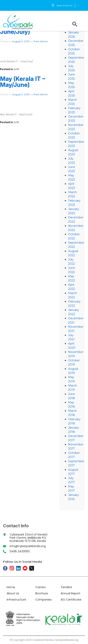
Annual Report (71, 593)
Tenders (66, 587)
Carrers (40, 587)
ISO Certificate (71, 600)
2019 (16, 69)
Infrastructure (16, 600)
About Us (13, 593)
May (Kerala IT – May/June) (23, 82)
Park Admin (41, 41)
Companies (43, 600)
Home (11, 587)
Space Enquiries (62, 6)
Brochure (42, 593)
